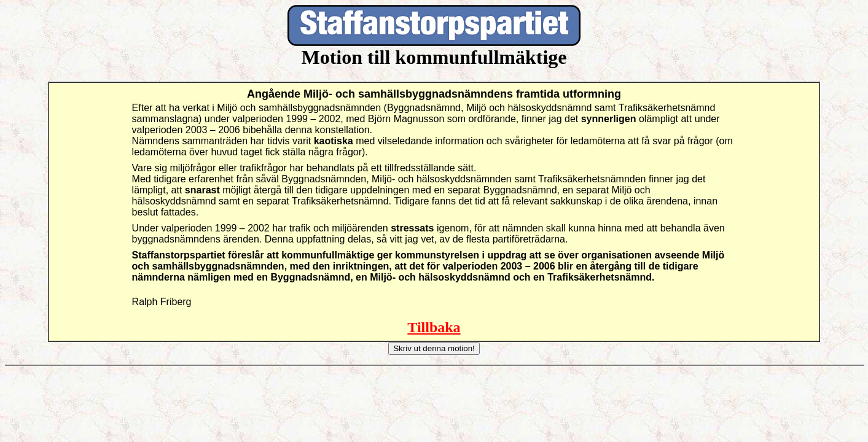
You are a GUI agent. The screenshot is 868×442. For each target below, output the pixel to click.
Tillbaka (434, 327)
